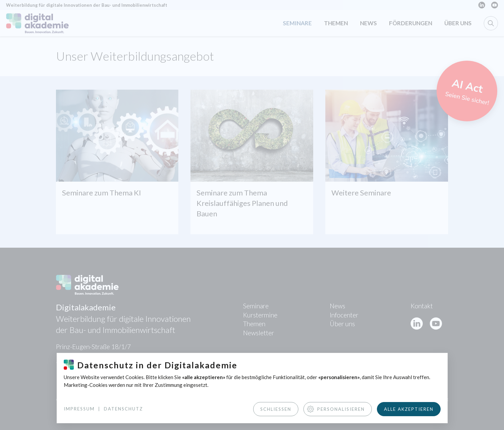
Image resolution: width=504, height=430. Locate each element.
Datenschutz (123, 409)
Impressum (79, 409)
